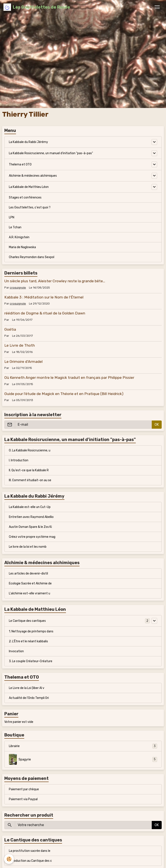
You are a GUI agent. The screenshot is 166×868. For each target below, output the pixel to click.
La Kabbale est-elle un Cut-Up (30, 507)
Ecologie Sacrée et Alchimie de (30, 583)
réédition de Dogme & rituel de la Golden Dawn (45, 313)
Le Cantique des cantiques (27, 621)
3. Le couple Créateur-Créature (31, 661)
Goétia (10, 329)
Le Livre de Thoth (20, 345)
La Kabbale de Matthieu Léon (29, 187)
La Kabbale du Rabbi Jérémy (28, 142)
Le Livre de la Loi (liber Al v (27, 688)
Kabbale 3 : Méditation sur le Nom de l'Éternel (44, 297)
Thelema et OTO (20, 164)
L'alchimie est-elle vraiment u (30, 593)
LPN (12, 217)
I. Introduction (19, 460)
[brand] (37, 7)
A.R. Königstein (19, 237)
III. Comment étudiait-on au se (30, 480)
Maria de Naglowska (22, 247)
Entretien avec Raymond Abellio (31, 517)
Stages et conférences (25, 198)
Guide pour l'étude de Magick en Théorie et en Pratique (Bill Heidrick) (64, 394)
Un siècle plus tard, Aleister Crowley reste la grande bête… (55, 281)
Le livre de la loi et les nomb (28, 547)
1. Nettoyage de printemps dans (31, 631)
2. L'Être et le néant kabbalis (28, 641)
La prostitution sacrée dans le (30, 851)
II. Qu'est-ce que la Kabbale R (29, 470)
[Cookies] (9, 859)
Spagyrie (83, 759)
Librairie (83, 746)
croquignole (18, 287)
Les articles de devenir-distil (28, 574)
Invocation (16, 651)
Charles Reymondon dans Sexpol (32, 257)
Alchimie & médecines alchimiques (33, 176)
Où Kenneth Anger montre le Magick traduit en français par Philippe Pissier (69, 378)
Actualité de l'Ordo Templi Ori (29, 698)
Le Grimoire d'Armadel (23, 362)
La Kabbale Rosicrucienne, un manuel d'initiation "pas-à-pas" (51, 153)
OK (157, 424)
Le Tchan (15, 227)
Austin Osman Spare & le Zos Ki (30, 527)
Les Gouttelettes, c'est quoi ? (30, 207)
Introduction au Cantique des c (30, 861)
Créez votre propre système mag (32, 537)
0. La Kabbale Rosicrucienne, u (30, 450)
